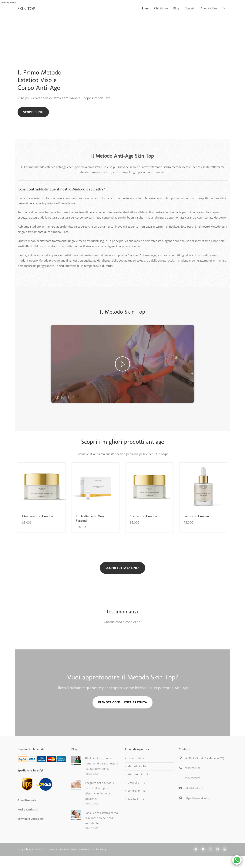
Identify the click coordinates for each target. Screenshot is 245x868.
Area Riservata (27, 800)
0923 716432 (193, 768)
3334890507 (192, 778)
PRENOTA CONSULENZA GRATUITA (122, 702)
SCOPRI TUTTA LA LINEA (122, 568)
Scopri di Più (33, 112)
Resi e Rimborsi (28, 809)
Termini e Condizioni (31, 819)
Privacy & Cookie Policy (94, 849)
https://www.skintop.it (199, 798)
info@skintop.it (194, 788)
